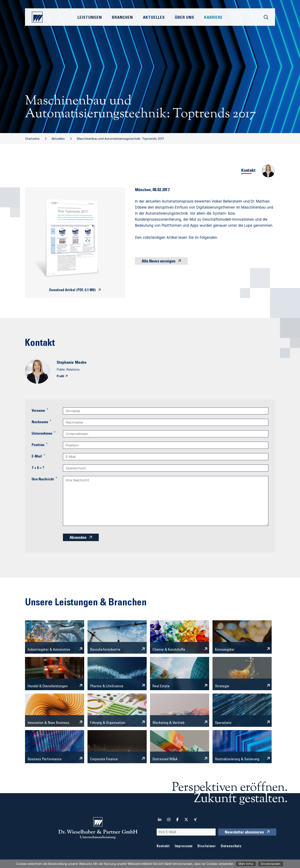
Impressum (184, 846)
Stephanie (65, 363)
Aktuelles (58, 139)
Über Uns (184, 18)
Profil (60, 376)
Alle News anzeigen (159, 262)
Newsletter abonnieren (244, 833)
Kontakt (163, 846)
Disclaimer (207, 846)
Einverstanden (271, 864)
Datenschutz (231, 846)
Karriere (213, 18)
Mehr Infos (246, 864)
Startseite (32, 139)
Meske (81, 363)
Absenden (78, 538)
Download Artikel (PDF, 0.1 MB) (72, 290)
